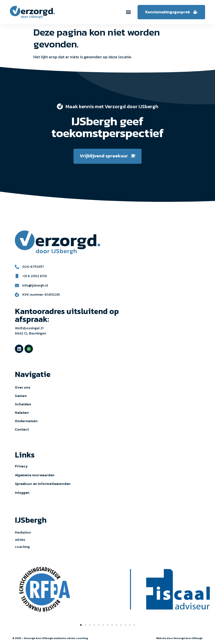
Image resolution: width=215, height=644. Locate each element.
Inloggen (22, 493)
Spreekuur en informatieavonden (43, 484)
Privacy (21, 466)
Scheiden (23, 404)
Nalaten (22, 413)
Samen (21, 396)
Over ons (23, 387)
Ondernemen (26, 421)
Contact (22, 429)
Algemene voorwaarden (35, 475)
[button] (129, 12)
